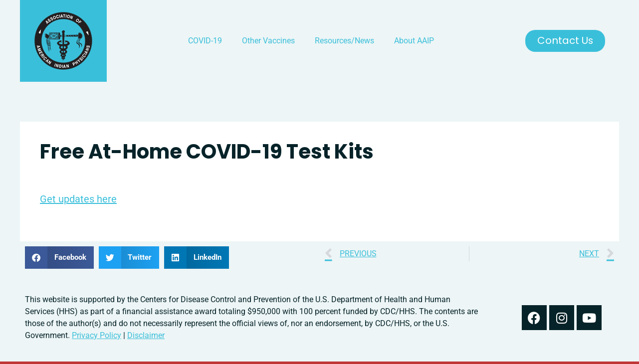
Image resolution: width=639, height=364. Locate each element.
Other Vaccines (268, 41)
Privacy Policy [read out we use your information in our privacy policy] (97, 335)
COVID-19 (205, 41)
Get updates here (78, 199)
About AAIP (414, 41)
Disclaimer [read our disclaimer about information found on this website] (146, 335)
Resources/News (344, 41)
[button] (59, 258)
